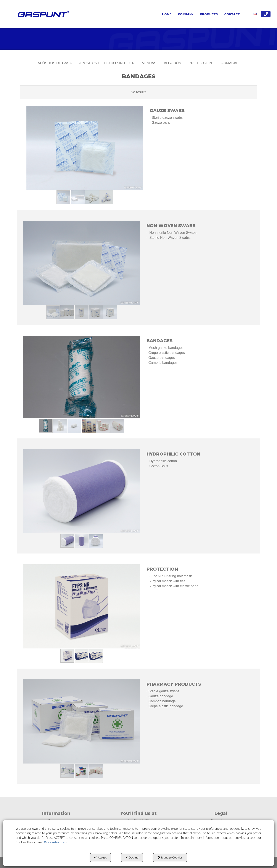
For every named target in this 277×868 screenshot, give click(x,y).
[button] (43, 14)
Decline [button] (132, 857)
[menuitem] (167, 14)
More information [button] (57, 842)
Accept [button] (101, 857)
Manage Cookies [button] (170, 857)
